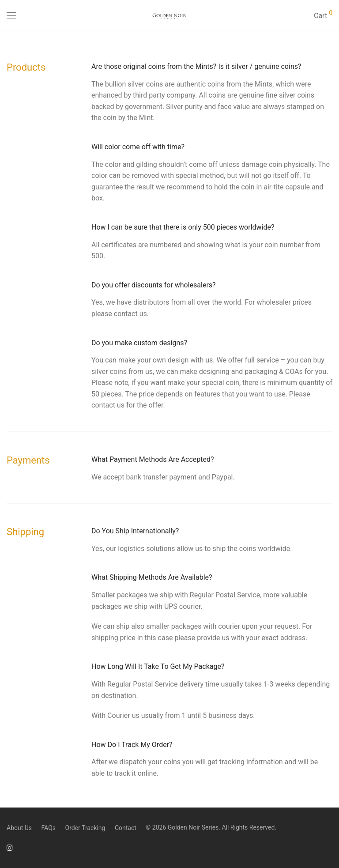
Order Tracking (85, 828)
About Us (19, 828)
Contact (126, 828)
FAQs (49, 828)
